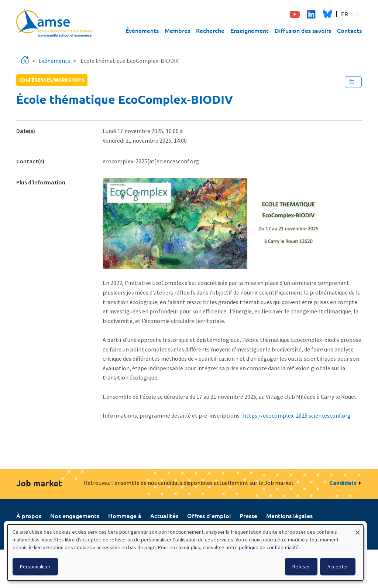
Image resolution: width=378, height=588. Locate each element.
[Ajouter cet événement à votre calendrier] (353, 82)
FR (345, 14)
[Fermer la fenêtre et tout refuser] (358, 529)
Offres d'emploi (209, 516)
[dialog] (185, 553)
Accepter (338, 567)
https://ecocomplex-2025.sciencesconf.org (297, 415)
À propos (29, 516)
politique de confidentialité (269, 547)
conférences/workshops (52, 80)
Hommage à (125, 516)
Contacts (349, 30)
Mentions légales (289, 516)
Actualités (164, 516)
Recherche (210, 30)
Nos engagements (75, 516)
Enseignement (250, 30)
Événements (142, 30)
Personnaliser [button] (35, 567)
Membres (177, 30)
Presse (248, 516)
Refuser (301, 567)
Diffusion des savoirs (303, 30)
